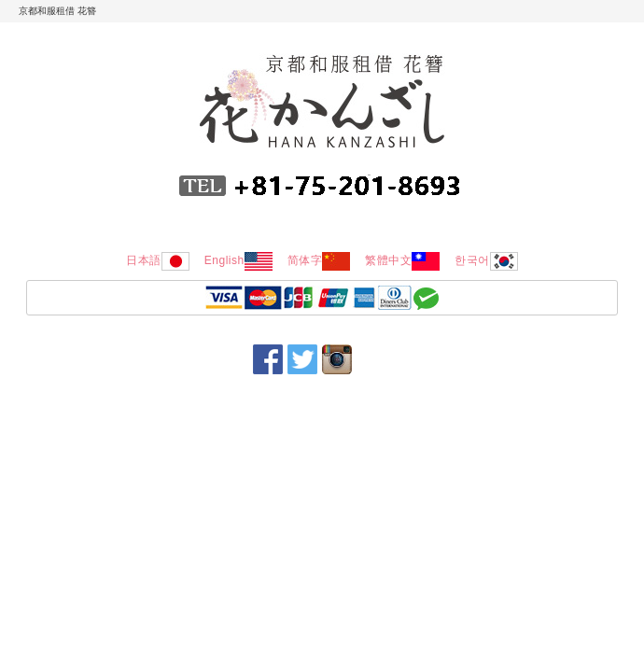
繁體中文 (402, 260)
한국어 (486, 260)
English (238, 260)
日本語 (158, 260)
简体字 (319, 260)
